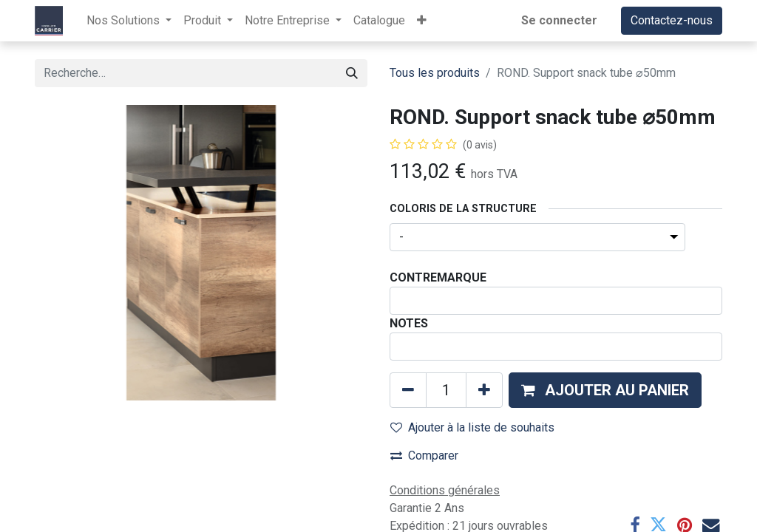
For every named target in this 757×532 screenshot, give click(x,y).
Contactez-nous (672, 20)
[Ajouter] (484, 390)
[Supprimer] (408, 390)
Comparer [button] (424, 456)
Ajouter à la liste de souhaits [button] (472, 427)
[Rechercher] (352, 73)
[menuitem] (379, 21)
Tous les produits (435, 73)
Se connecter (559, 20)
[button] (422, 21)
